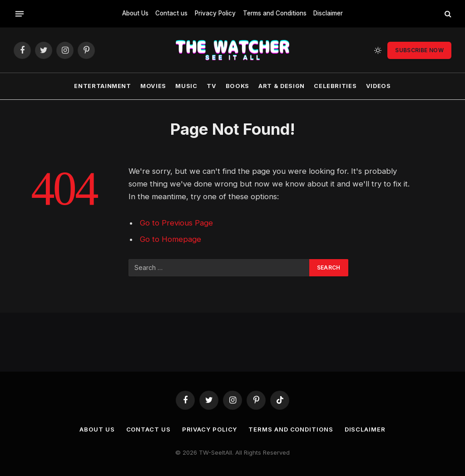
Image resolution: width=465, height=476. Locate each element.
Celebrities (335, 86)
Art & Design (282, 86)
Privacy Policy (215, 13)
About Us (135, 13)
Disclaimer (328, 13)
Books (237, 86)
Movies (153, 86)
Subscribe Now (419, 50)
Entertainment (102, 86)
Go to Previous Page (176, 223)
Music (186, 86)
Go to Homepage (171, 239)
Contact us (171, 13)
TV (211, 86)
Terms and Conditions (275, 13)
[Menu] (20, 14)
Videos (378, 86)
